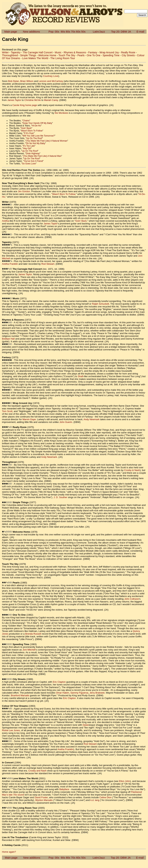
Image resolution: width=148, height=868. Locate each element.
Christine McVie (33, 100)
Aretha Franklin (10, 264)
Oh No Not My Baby (35, 143)
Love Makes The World (35, 58)
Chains (26, 121)
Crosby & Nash (132, 470)
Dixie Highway (33, 153)
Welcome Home (47, 55)
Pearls (81, 55)
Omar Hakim (63, 693)
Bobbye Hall (8, 339)
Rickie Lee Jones (11, 730)
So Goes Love (29, 164)
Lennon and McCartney (51, 81)
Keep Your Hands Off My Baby (37, 123)
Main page (11, 32)
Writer (5, 52)
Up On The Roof (34, 138)
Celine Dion (105, 797)
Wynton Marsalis (44, 800)
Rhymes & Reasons (75, 52)
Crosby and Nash (37, 771)
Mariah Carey (51, 100)
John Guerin (66, 422)
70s (73, 32)
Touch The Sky (67, 55)
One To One (94, 55)
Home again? (9, 852)
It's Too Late (29, 146)
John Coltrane (131, 599)
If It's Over (29, 133)
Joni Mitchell (29, 650)
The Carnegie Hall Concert (38, 52)
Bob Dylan (14, 81)
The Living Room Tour (63, 58)
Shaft (80, 376)
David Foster (41, 797)
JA (129, 32)
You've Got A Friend (33, 161)
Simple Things (28, 55)
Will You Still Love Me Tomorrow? (39, 136)
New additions (31, 32)
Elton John (124, 781)
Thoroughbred (10, 55)
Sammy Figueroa (79, 693)
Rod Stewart (48, 264)
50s (83, 32)
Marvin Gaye (29, 419)
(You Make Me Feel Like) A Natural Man (42, 156)
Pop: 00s (54, 32)
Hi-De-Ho (36, 126)
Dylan (86, 725)
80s (68, 32)
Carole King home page (25, 105)
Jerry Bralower (97, 693)
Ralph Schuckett (101, 304)
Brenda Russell (33, 634)
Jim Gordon (24, 191)
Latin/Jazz (99, 32)
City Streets (128, 55)
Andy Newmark (92, 419)
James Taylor (14, 100)
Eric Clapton (59, 682)
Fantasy (93, 52)
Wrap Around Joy (109, 52)
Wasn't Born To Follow (32, 131)
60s (78, 32)
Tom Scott (7, 411)
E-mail (140, 32)
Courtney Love (51, 76)
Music (58, 52)
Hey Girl (27, 148)
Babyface (64, 789)
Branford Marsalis (20, 695)
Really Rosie (128, 52)
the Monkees (61, 113)
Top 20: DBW (119, 32)
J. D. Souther (60, 497)
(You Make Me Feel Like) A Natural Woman (46, 141)
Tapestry (16, 52)
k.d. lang (95, 800)
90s (63, 32)
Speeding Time (111, 55)
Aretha (5, 221)
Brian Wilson (27, 81)
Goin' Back (26, 128)
